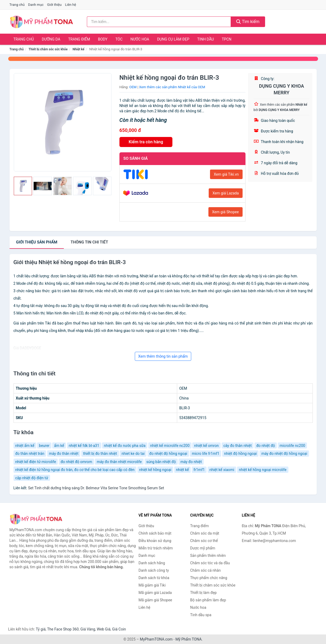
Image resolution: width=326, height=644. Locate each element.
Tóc (119, 39)
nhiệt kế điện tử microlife (36, 462)
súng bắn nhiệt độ (161, 462)
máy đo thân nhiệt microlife (119, 462)
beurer (44, 446)
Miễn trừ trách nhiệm (156, 548)
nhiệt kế (183, 470)
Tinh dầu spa (201, 615)
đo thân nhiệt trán (30, 454)
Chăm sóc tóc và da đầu (210, 563)
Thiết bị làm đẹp (203, 593)
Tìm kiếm (248, 22)
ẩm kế (59, 446)
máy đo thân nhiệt (64, 454)
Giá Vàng (88, 629)
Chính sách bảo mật (155, 533)
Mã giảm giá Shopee (155, 600)
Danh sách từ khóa (154, 578)
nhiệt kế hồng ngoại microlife (263, 470)
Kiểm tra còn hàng (146, 142)
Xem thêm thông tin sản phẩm (163, 356)
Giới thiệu (54, 5)
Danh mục (36, 5)
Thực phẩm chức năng (209, 578)
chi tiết (89, 242)
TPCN (226, 39)
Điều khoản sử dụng (155, 541)
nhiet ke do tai (133, 454)
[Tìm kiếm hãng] (159, 22)
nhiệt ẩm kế (25, 446)
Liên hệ (71, 5)
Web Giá (104, 629)
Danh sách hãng (152, 563)
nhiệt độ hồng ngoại (240, 454)
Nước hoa (140, 39)
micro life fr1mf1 (206, 454)
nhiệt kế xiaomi (222, 470)
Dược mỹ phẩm (203, 548)
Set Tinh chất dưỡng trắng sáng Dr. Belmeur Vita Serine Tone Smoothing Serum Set (96, 488)
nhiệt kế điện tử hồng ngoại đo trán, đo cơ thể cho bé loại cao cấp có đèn (75, 470)
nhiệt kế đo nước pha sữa (125, 446)
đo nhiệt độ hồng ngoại (168, 454)
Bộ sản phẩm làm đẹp (208, 600)
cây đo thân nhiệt (238, 446)
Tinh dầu (206, 39)
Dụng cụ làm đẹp (173, 39)
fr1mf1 (199, 470)
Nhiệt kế (78, 49)
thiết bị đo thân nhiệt (100, 454)
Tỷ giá (41, 629)
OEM (133, 87)
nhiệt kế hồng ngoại (155, 470)
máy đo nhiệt (191, 462)
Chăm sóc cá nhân (205, 570)
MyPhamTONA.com (156, 639)
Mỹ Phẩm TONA (188, 639)
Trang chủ (17, 5)
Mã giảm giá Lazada (155, 593)
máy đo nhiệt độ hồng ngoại (284, 454)
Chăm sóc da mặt (205, 533)
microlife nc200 (292, 446)
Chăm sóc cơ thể (204, 541)
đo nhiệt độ (266, 446)
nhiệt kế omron (206, 446)
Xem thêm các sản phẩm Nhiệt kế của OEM (172, 87)
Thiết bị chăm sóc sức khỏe (48, 49)
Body (103, 39)
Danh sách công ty (154, 570)
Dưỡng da (51, 39)
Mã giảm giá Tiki (152, 585)
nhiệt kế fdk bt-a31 (84, 446)
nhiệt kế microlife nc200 (170, 446)
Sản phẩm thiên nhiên (208, 556)
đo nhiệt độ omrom (76, 462)
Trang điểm (79, 39)
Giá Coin (119, 629)
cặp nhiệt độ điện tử (32, 478)
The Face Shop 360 (63, 629)
